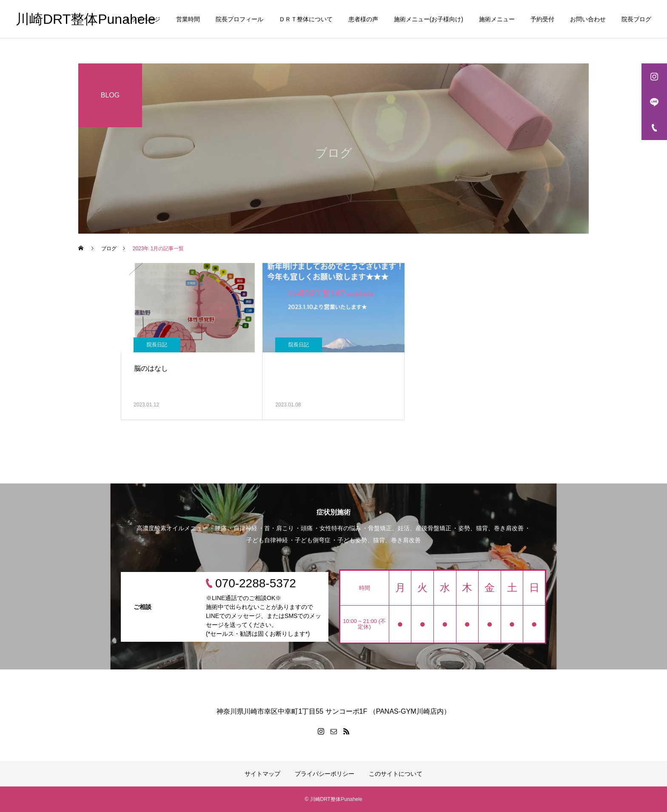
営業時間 (188, 19)
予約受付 (542, 19)
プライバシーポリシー (325, 774)
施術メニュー (497, 19)
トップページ (143, 19)
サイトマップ (262, 774)
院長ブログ (636, 19)
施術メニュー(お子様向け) (429, 19)
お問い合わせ (588, 19)
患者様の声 (363, 19)
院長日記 (157, 345)
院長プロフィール (239, 19)
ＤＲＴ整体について (306, 19)
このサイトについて (396, 774)
